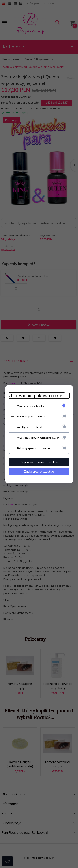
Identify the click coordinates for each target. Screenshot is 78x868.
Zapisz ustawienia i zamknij (39, 462)
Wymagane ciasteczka (31, 406)
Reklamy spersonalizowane (33, 448)
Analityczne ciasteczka (31, 427)
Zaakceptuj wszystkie (39, 471)
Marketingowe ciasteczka (32, 416)
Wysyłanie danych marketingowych (38, 438)
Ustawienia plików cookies (37, 396)
